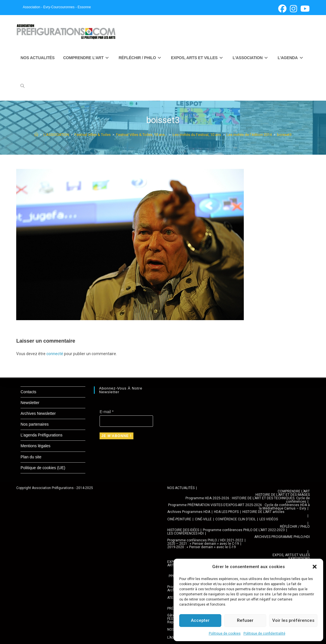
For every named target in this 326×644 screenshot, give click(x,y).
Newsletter (30, 403)
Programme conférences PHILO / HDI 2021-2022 (205, 540)
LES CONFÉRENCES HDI (185, 533)
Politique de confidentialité (264, 633)
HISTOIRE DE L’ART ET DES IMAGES (283, 495)
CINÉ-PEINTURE (179, 519)
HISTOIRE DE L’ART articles (263, 512)
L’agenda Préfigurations (41, 435)
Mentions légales (35, 446)
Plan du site (31, 457)
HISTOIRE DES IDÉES (183, 530)
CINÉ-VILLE (203, 519)
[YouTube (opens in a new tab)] (304, 9)
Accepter (200, 620)
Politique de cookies (225, 633)
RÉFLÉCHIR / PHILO (295, 527)
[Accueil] (36, 135)
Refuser (245, 620)
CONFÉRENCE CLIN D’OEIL (236, 519)
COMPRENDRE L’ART (294, 491)
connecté (55, 354)
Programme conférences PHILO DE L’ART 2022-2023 (244, 530)
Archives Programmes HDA (189, 512)
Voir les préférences (293, 620)
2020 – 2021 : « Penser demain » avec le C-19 (203, 544)
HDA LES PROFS (226, 512)
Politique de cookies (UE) (43, 468)
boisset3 (284, 135)
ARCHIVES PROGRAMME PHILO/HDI (282, 537)
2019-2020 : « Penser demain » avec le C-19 (202, 547)
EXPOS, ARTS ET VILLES (291, 555)
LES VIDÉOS (269, 519)
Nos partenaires (35, 424)
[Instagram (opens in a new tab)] (293, 9)
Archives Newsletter (38, 413)
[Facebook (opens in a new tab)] (282, 9)
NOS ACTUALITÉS (181, 488)
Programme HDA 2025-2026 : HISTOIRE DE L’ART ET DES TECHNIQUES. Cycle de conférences (248, 500)
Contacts (28, 392)
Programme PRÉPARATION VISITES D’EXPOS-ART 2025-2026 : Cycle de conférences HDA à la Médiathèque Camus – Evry (239, 507)
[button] (315, 567)
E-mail (107, 412)
